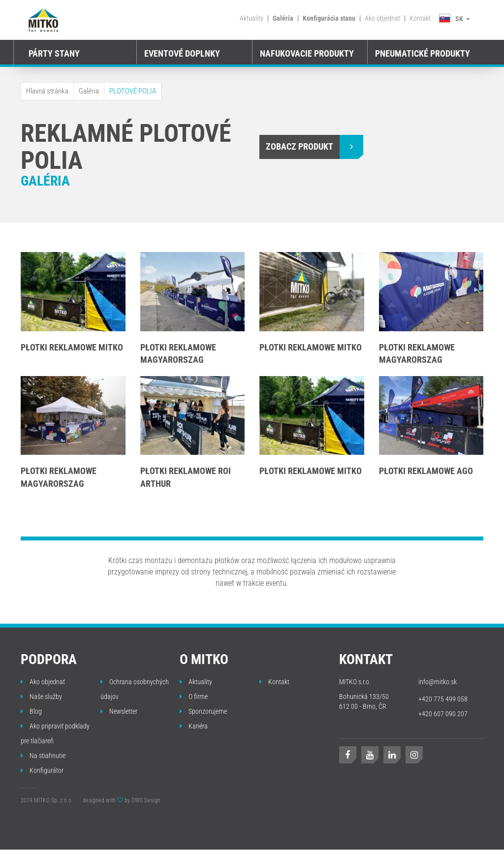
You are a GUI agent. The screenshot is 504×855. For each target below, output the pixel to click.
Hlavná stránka (47, 91)
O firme (194, 697)
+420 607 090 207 (443, 714)
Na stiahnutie (43, 756)
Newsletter (119, 711)
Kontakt (420, 18)
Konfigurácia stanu (329, 18)
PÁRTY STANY (54, 53)
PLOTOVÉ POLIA (133, 91)
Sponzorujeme (203, 711)
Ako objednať (382, 18)
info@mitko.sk (438, 682)
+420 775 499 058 (443, 699)
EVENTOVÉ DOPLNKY (182, 53)
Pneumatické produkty (423, 53)
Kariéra (194, 726)
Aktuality (252, 18)
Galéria (283, 18)
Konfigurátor (42, 770)
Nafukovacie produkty (307, 53)
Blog (31, 711)
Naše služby (41, 697)
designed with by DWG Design (122, 800)
